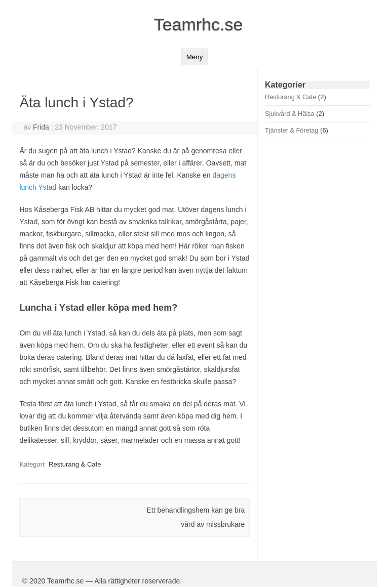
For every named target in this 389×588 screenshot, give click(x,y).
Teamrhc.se (199, 24)
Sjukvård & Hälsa (290, 114)
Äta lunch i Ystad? (76, 102)
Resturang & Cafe (75, 464)
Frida (41, 127)
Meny (195, 57)
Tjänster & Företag (291, 130)
